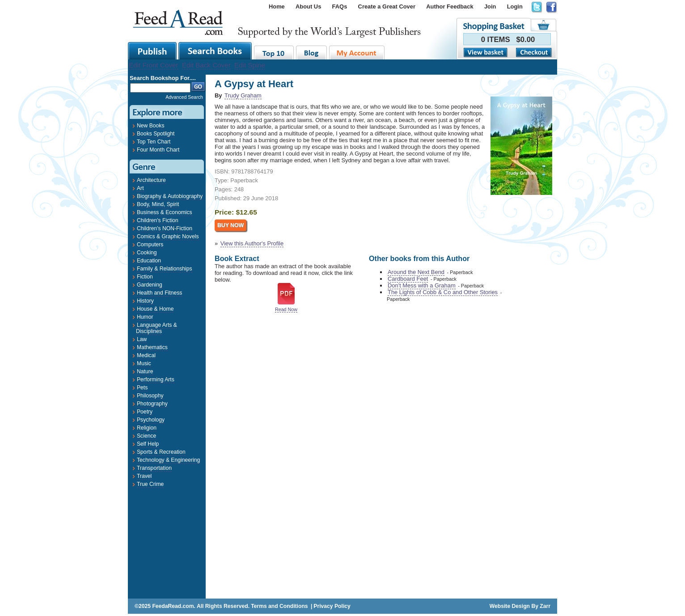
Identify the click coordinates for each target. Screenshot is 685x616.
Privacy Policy (332, 606)
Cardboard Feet (408, 279)
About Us (308, 6)
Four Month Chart (158, 150)
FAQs (340, 6)
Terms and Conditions (279, 606)
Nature (145, 371)
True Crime (150, 484)
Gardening (150, 285)
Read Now (286, 309)
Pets (142, 388)
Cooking (147, 253)
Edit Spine (250, 65)
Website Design (510, 606)
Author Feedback (450, 6)
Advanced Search (184, 97)
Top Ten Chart (154, 142)
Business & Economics (165, 212)
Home (277, 6)
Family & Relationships (165, 269)
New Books (150, 126)
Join (490, 6)
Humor (145, 317)
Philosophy (150, 396)
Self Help (148, 444)
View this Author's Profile (252, 243)
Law (142, 339)
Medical (146, 355)
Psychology (151, 420)
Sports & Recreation (161, 452)
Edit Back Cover (206, 65)
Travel (144, 476)
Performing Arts (156, 380)
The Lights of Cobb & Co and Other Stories (443, 292)
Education (149, 261)
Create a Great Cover (387, 6)
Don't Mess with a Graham (422, 285)
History (145, 301)
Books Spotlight (156, 134)
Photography (152, 404)
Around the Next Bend (416, 272)
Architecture (151, 180)
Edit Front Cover (154, 65)
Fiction (145, 277)
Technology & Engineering (168, 460)
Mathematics (152, 347)
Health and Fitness (159, 293)
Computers (150, 245)
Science (146, 436)
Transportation (154, 468)
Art (140, 188)
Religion (147, 428)
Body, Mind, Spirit (158, 204)
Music (144, 363)
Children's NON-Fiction (165, 228)
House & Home (155, 309)
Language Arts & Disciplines (156, 328)
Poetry (145, 412)
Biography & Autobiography (170, 196)
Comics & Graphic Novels (168, 236)
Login (515, 6)
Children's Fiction (158, 220)
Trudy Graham (243, 95)
